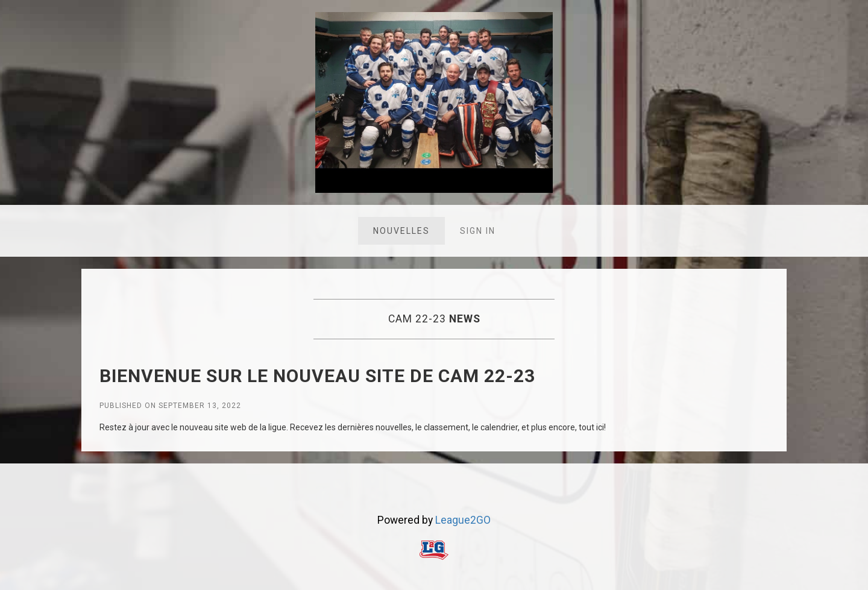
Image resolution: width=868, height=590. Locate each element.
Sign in (478, 231)
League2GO (463, 520)
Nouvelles (401, 231)
